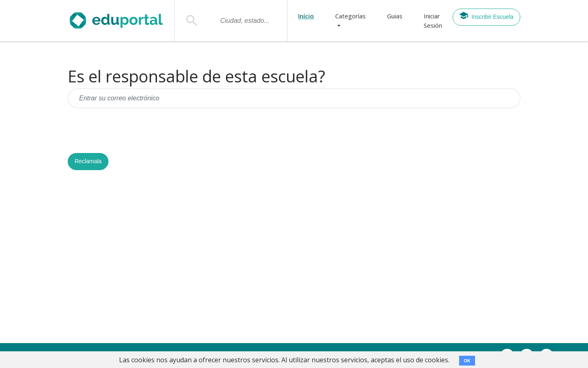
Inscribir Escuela (486, 16)
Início (306, 16)
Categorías (350, 16)
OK (467, 361)
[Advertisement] (294, 260)
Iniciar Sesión (433, 21)
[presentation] (130, 131)
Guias (395, 16)
